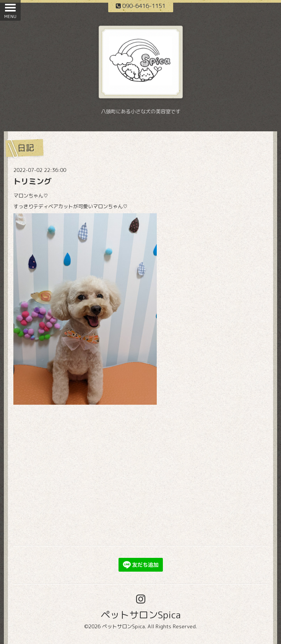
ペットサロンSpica (141, 615)
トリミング (32, 181)
